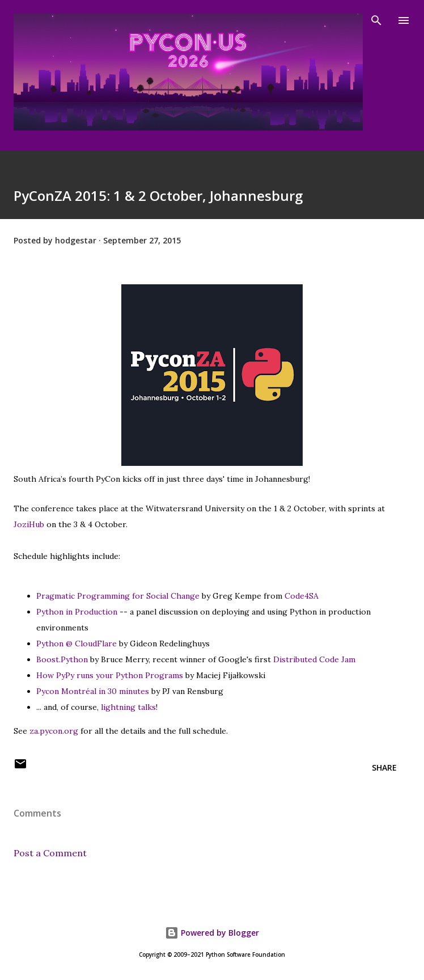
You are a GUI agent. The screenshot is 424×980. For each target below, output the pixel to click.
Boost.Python (62, 659)
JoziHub (29, 524)
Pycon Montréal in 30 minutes (93, 691)
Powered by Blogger (212, 933)
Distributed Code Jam (314, 659)
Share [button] (384, 767)
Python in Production (77, 612)
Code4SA (302, 596)
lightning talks (128, 707)
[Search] (376, 20)
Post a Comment (50, 853)
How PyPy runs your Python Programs (110, 675)
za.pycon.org (54, 731)
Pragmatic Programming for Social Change (118, 596)
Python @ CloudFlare (77, 643)
